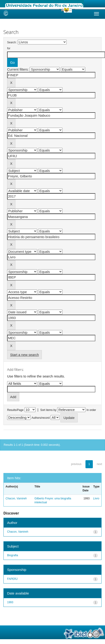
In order (91, 410)
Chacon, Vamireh (16, 498)
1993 (10, 602)
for (9, 48)
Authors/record (41, 418)
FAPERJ (12, 579)
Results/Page (15, 410)
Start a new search (24, 355)
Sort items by (48, 410)
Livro (96, 498)
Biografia (13, 555)
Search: (12, 42)
